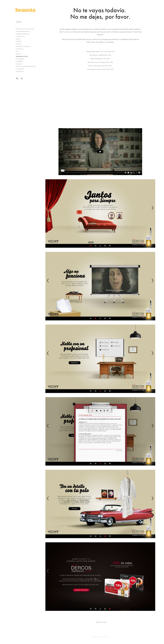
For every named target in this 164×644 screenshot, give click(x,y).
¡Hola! (19, 22)
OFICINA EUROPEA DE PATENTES (26, 66)
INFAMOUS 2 (20, 71)
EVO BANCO (20, 49)
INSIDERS (19, 41)
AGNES (18, 39)
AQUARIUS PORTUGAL (23, 34)
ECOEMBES (19, 61)
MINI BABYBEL (20, 59)
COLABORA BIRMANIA (23, 31)
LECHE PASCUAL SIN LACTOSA (25, 29)
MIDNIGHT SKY (20, 36)
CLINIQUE (19, 64)
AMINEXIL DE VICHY (22, 56)
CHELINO (19, 44)
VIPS (17, 51)
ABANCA (19, 54)
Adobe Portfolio (104, 637)
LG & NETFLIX (20, 69)
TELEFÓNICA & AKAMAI (23, 46)
